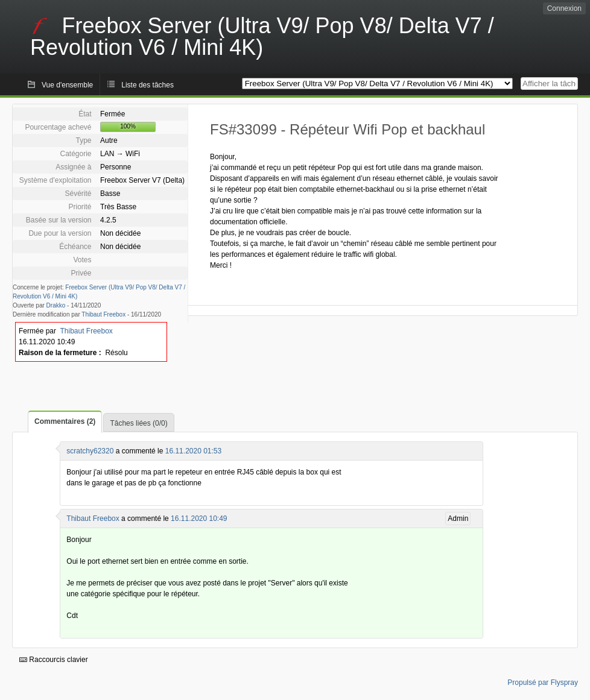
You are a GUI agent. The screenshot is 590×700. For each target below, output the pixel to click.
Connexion (564, 8)
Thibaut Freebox (103, 314)
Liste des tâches (147, 85)
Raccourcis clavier (54, 660)
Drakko (56, 305)
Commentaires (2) (65, 421)
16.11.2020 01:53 (193, 451)
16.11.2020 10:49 (199, 519)
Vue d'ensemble (67, 85)
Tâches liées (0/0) (138, 423)
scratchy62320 (90, 451)
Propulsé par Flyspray (543, 683)
